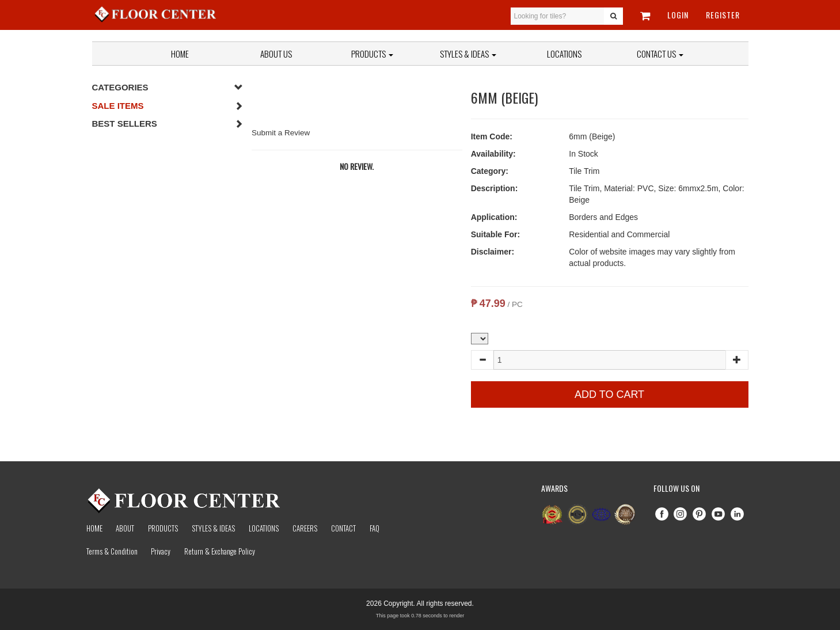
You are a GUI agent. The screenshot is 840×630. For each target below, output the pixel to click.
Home (180, 54)
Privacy (161, 551)
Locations (564, 54)
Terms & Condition (112, 551)
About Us (276, 54)
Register (723, 15)
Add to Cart (609, 394)
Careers (305, 528)
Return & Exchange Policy (220, 551)
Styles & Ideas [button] (468, 54)
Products (372, 54)
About (125, 528)
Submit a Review (281, 133)
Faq (375, 528)
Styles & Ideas (213, 528)
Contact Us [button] (660, 54)
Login (678, 15)
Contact (343, 528)
